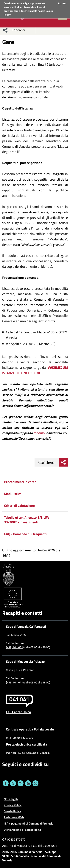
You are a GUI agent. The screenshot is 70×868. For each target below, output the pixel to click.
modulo (39, 433)
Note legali (11, 799)
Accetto (62, 3)
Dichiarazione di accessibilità (22, 830)
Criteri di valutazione (19, 506)
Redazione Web (14, 817)
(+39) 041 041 (14, 647)
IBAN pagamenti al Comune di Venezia (29, 823)
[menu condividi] (5, 30)
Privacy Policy (13, 805)
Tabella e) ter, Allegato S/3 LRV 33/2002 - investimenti (27, 520)
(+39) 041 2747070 (22, 738)
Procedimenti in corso (20, 482)
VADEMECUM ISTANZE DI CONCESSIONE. (35, 370)
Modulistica (13, 494)
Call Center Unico (18, 712)
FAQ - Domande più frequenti (25, 534)
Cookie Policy (12, 811)
